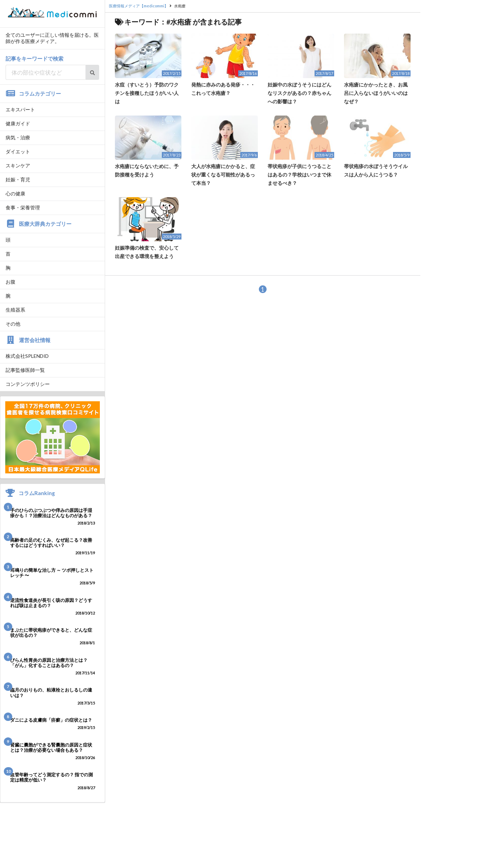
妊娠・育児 (18, 179)
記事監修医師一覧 (25, 370)
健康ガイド (18, 123)
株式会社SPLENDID (27, 356)
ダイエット (18, 151)
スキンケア (18, 165)
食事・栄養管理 (23, 207)
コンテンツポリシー (28, 384)
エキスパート (20, 109)
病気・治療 (18, 137)
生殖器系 (15, 310)
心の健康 (15, 193)
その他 (13, 324)
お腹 (11, 282)
